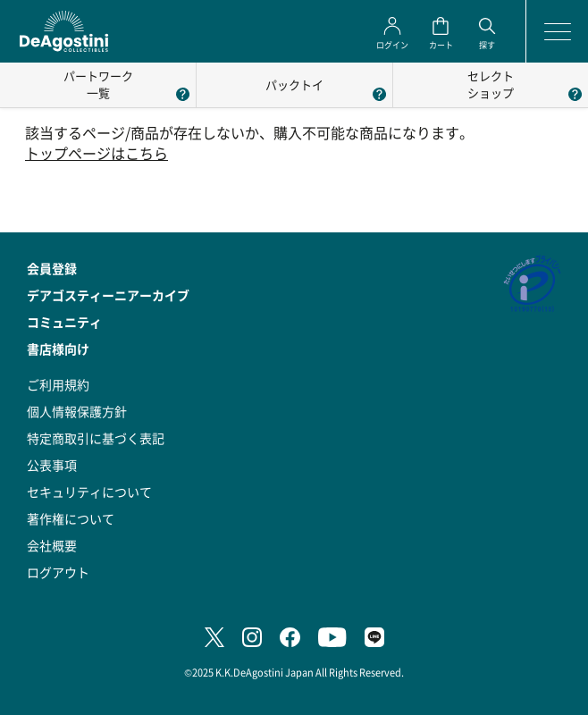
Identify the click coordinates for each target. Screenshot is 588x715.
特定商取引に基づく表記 (96, 438)
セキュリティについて (89, 492)
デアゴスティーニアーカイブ (108, 295)
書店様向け (58, 349)
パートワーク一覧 (98, 84)
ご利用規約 (58, 384)
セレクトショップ (491, 84)
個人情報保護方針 (77, 411)
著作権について (71, 518)
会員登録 (52, 268)
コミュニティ (64, 322)
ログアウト (58, 572)
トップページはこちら (97, 153)
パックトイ (294, 84)
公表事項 (52, 465)
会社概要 (52, 545)
